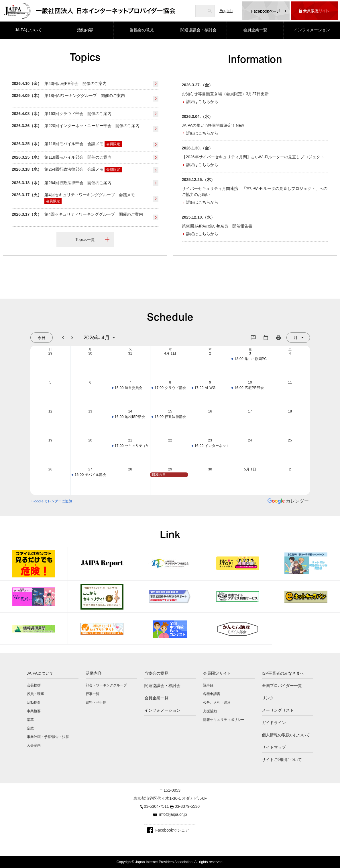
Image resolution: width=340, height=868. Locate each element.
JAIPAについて (28, 30)
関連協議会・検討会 (199, 30)
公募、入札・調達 (217, 702)
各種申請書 (212, 694)
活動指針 (34, 702)
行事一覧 (93, 694)
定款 (30, 728)
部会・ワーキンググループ (106, 685)
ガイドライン (274, 723)
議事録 (208, 685)
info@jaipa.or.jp (173, 814)
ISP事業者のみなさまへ (283, 673)
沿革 (30, 720)
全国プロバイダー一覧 (282, 686)
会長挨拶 (34, 685)
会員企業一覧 (255, 30)
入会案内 (34, 746)
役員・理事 (36, 694)
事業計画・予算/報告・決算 (48, 737)
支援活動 (210, 711)
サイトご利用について (282, 760)
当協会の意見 (142, 30)
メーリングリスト (278, 710)
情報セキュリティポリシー (224, 720)
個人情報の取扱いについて (286, 735)
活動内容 (85, 30)
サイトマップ (274, 747)
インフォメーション (312, 30)
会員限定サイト (217, 673)
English (226, 11)
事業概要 (34, 711)
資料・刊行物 (96, 702)
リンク (268, 698)
